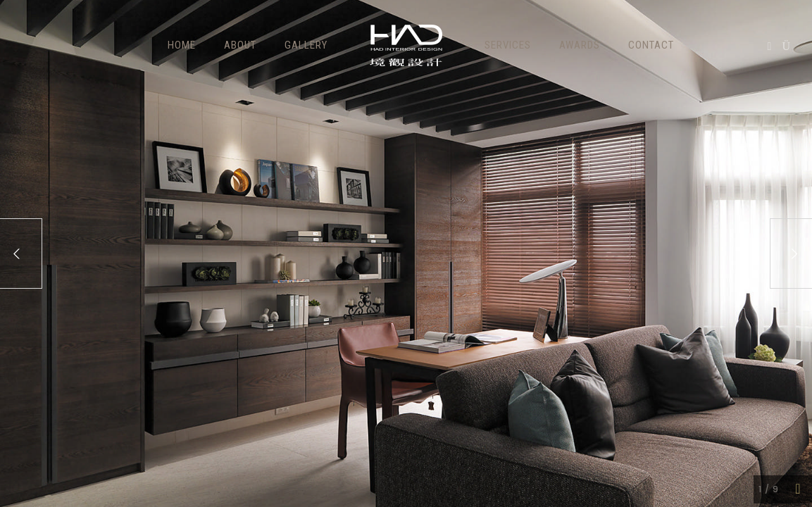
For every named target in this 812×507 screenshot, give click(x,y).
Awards (580, 45)
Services (508, 45)
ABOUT (240, 45)
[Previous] (21, 254)
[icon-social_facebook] (774, 46)
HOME (182, 45)
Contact (651, 45)
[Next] (791, 254)
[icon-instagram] (786, 46)
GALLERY (306, 45)
